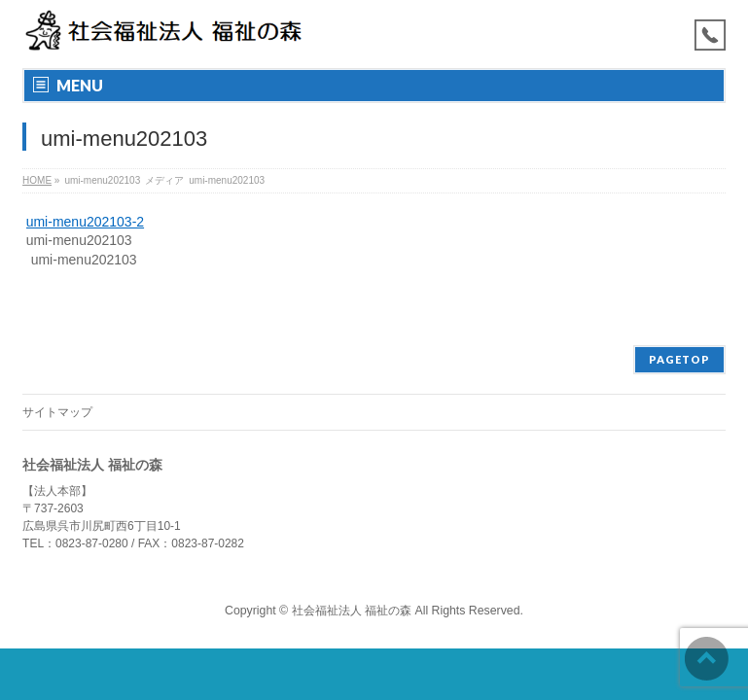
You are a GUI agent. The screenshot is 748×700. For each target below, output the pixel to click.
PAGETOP (679, 359)
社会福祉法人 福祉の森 (352, 611)
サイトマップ (57, 412)
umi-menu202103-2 (85, 222)
